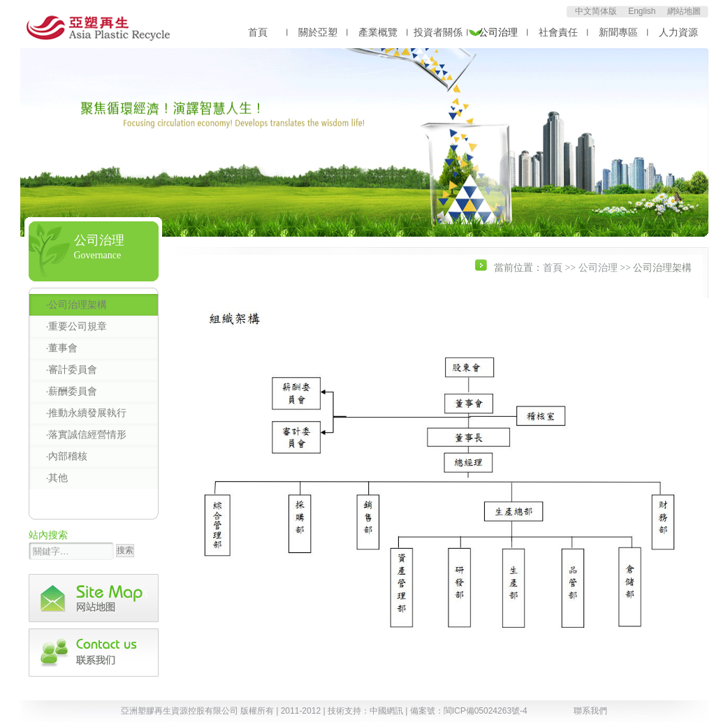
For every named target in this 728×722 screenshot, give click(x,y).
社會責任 (558, 32)
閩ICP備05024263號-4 (486, 711)
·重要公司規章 (77, 326)
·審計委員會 (72, 369)
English (642, 11)
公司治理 (498, 32)
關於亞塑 (318, 32)
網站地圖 (684, 11)
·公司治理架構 (77, 304)
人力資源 (678, 32)
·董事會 (62, 348)
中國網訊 (386, 711)
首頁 (258, 32)
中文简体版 (596, 11)
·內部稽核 (67, 456)
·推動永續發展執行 (87, 413)
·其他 (57, 478)
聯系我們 (590, 711)
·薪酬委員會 (72, 391)
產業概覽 (378, 32)
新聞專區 (618, 32)
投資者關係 (438, 32)
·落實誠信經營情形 (87, 434)
